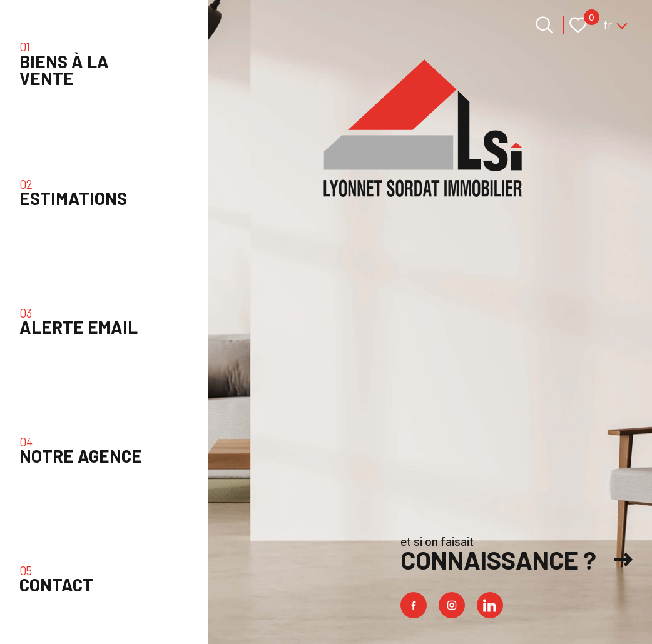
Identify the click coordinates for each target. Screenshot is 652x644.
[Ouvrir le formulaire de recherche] (544, 25)
